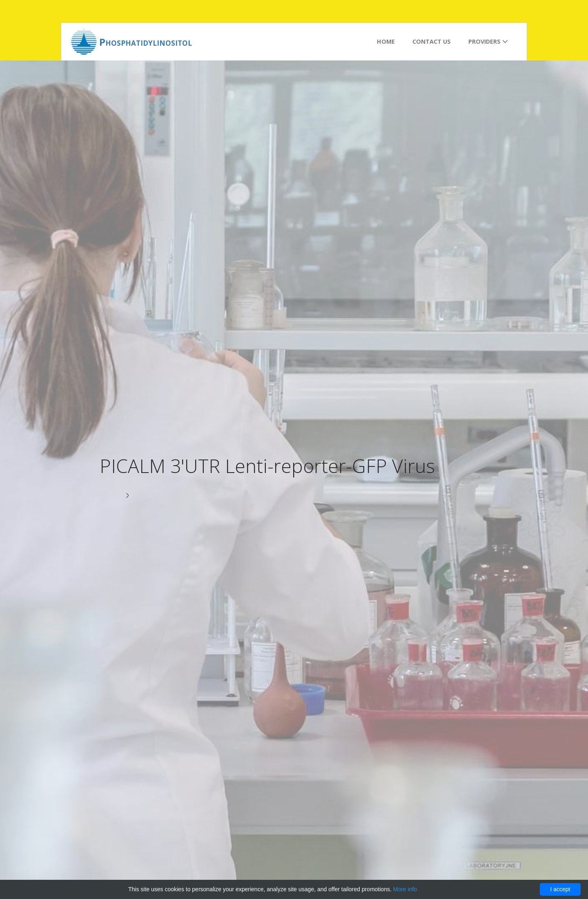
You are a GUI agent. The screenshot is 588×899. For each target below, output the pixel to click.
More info (405, 889)
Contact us (432, 41)
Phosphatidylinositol (146, 42)
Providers (488, 41)
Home (386, 41)
